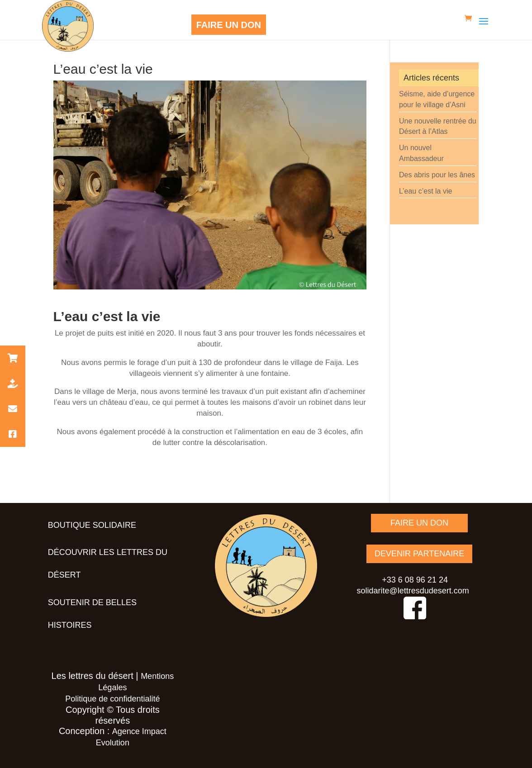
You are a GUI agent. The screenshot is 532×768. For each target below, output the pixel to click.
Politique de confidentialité (112, 699)
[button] (13, 358)
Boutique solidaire (92, 525)
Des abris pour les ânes (437, 175)
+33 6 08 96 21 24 (415, 580)
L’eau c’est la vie (425, 191)
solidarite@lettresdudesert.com (413, 591)
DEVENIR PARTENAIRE (419, 554)
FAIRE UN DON (229, 25)
